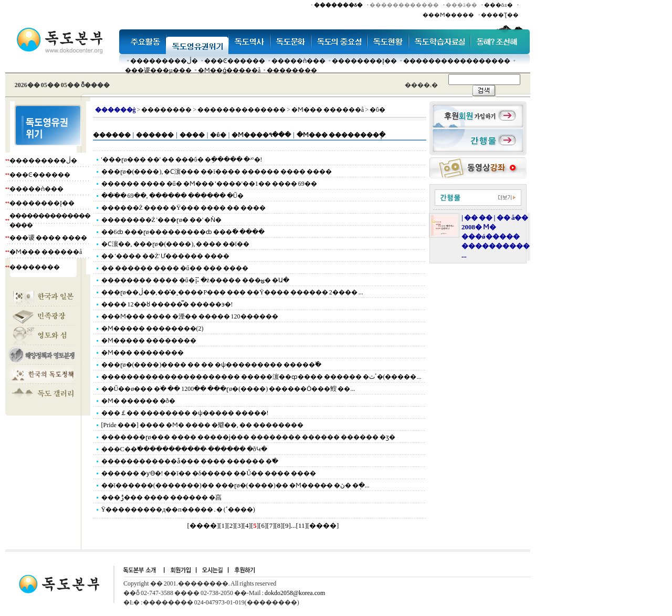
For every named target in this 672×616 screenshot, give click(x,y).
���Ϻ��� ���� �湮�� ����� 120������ (190, 316)
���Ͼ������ (235, 61)
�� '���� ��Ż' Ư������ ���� (166, 256)
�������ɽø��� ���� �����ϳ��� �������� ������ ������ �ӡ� (248, 437)
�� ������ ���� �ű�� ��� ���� (175, 268)
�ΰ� (218, 135)
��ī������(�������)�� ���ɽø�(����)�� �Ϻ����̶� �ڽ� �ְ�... (235, 485)
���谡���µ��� (158, 70)
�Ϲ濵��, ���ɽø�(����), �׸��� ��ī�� (175, 244)
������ (112, 135)
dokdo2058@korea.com (295, 593)
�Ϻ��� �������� (143, 353)
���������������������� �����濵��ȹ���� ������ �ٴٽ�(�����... (261, 377)
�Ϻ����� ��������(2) (153, 328)
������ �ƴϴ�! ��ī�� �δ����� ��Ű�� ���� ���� (209, 473)
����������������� (457, 61)
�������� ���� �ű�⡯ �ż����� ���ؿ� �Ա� (195, 280)
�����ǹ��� (298, 61)
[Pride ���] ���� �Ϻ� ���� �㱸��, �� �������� (202, 425)
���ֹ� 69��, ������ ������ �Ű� (173, 196)
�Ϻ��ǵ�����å (229, 70)
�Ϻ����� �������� (149, 341)
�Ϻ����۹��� (261, 135)
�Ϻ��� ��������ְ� (341, 135)
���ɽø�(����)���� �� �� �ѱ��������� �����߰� (212, 365)
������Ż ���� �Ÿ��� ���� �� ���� (184, 208)
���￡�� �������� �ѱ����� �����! (185, 413)
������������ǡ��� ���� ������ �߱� (190, 461)
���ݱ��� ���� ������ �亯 (161, 497)
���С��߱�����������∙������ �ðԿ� (184, 449)
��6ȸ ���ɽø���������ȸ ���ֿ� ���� (183, 232)
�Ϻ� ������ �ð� (138, 401)
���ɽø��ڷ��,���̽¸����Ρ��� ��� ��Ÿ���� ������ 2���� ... (232, 292)
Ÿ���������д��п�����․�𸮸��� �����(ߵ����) (178, 509)
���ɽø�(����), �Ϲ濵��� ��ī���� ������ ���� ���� (217, 172)
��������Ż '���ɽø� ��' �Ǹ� (162, 220)
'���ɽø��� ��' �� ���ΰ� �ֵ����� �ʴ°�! (182, 160)
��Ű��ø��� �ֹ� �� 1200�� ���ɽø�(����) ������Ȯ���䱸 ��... (228, 389)
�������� (292, 70)
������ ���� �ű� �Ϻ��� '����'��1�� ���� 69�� (209, 184)
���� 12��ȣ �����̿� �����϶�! (167, 304)
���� (192, 135)
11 (302, 525)
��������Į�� (364, 61)
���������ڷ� (164, 61)
